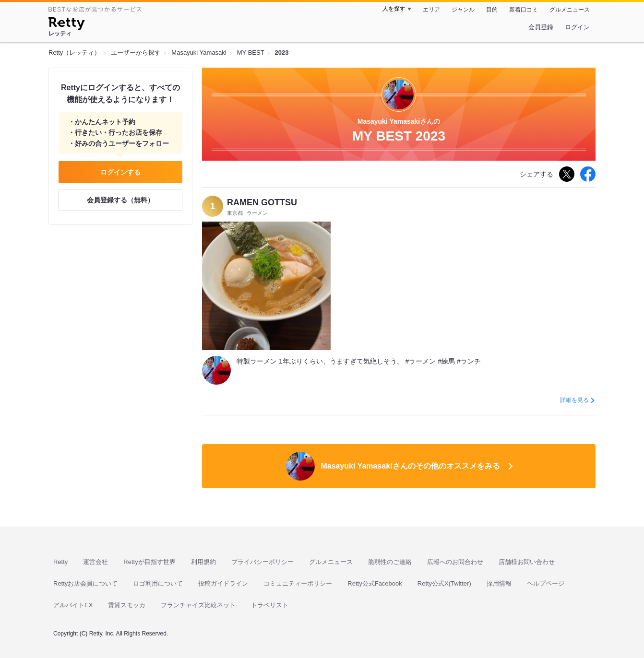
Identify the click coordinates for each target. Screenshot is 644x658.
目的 (492, 10)
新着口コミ (524, 10)
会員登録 (541, 27)
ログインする (120, 172)
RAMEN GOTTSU (262, 202)
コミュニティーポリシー (298, 583)
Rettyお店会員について (85, 583)
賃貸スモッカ (127, 605)
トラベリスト (270, 605)
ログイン (577, 27)
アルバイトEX (73, 605)
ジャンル (463, 10)
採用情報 (499, 583)
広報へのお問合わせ (455, 562)
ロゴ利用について (158, 583)
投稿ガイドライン (223, 583)
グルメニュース (570, 10)
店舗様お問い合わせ (527, 562)
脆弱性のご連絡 (390, 562)
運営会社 (95, 562)
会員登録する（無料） (120, 200)
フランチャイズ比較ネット (198, 605)
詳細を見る (574, 400)
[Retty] (66, 25)
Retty (60, 562)
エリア (431, 10)
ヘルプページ (546, 583)
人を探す (394, 9)
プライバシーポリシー (262, 562)
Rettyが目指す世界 (149, 562)
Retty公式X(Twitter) (444, 583)
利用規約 (203, 562)
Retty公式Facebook (375, 583)
